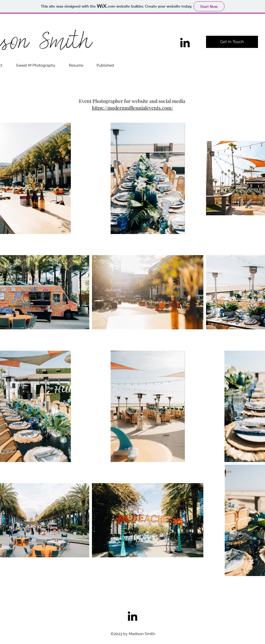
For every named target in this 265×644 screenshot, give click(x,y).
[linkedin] (185, 43)
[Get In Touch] (232, 42)
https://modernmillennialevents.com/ (133, 108)
